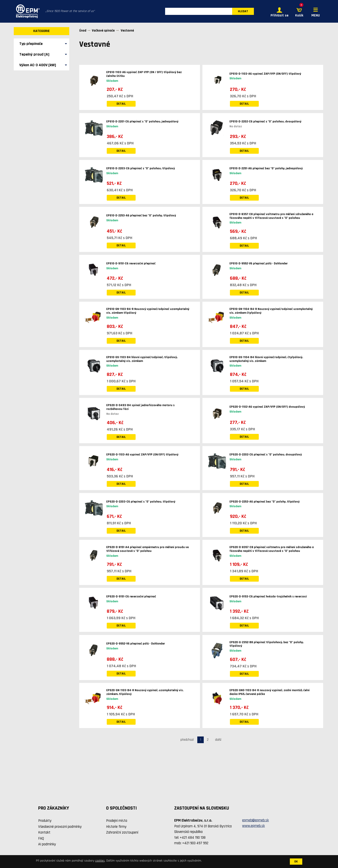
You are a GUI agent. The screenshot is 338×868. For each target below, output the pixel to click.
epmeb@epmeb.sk (255, 820)
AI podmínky (47, 845)
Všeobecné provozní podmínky (60, 827)
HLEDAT (243, 12)
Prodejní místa (117, 821)
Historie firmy (116, 827)
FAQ (41, 839)
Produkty (45, 821)
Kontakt (44, 833)
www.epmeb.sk (253, 826)
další (218, 740)
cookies (100, 861)
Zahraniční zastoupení (122, 833)
